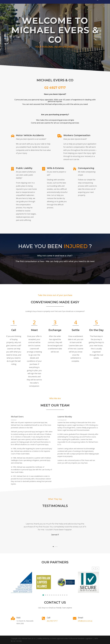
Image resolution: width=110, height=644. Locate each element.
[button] (97, 577)
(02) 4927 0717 (90, 4)
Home (79, 4)
